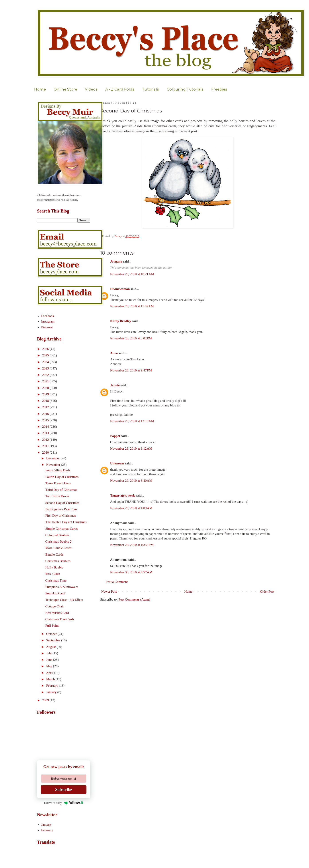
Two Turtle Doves (57, 496)
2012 (46, 440)
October (52, 634)
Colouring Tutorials (185, 89)
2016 (46, 414)
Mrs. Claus (53, 574)
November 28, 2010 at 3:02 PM (131, 338)
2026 (46, 349)
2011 (46, 446)
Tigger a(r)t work (123, 495)
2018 (46, 401)
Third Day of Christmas (61, 490)
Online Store (65, 89)
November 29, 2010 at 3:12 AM (131, 448)
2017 (46, 407)
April (50, 673)
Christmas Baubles (58, 561)
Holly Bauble (54, 567)
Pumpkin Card (55, 593)
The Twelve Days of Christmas (66, 522)
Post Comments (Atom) (134, 599)
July (49, 653)
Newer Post (109, 592)
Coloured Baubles (57, 535)
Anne (114, 353)
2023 (46, 368)
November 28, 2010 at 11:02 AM (132, 306)
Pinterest (47, 327)
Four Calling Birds (58, 470)
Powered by (64, 803)
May (50, 666)
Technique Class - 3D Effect (64, 600)
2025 (46, 355)
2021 (46, 381)
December (53, 458)
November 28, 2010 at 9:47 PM (131, 370)
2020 (46, 388)
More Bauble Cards (58, 548)
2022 (46, 375)
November (54, 465)
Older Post (267, 592)
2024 (46, 362)
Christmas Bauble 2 (59, 541)
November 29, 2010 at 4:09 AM (131, 508)
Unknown (117, 463)
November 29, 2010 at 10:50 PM (132, 545)
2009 (46, 700)
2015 (46, 420)
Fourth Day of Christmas (62, 477)
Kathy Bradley (121, 321)
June (50, 660)
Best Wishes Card (57, 613)
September (54, 640)
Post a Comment (117, 582)
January (52, 692)
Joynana (116, 261)
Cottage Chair (55, 606)
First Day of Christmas (61, 516)
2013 (46, 433)
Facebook (48, 316)
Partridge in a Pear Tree (61, 509)
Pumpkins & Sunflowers (62, 587)
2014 (46, 427)
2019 (46, 394)
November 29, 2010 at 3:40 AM (131, 481)
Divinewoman (120, 289)
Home (40, 89)
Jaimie (115, 385)
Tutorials (151, 89)
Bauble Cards (54, 555)
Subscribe (64, 790)
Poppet (115, 436)
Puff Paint (52, 626)
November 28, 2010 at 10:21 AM (132, 274)
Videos (91, 89)
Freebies (219, 89)
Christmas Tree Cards (60, 619)
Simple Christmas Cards (62, 529)
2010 (46, 452)
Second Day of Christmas (63, 503)
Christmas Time (56, 580)
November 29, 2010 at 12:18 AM (132, 421)
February (53, 686)
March (51, 679)
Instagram (48, 321)
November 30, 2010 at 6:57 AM (131, 572)
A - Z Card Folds (120, 89)
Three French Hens (58, 483)
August (51, 647)
